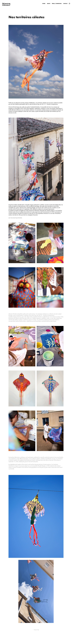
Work (44, 4)
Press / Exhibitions (57, 4)
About (49, 4)
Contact (65, 4)
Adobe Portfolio (38, 639)
